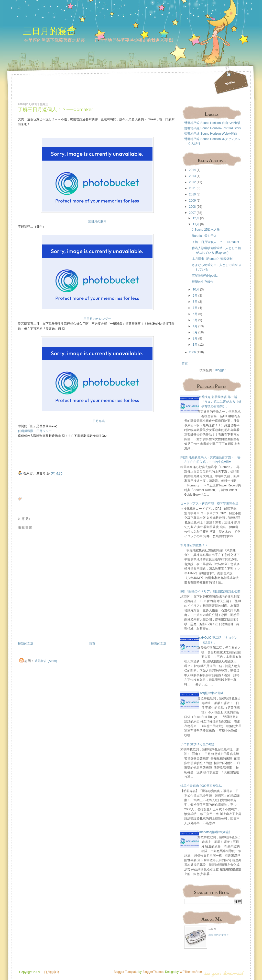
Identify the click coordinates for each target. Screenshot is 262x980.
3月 (195, 332)
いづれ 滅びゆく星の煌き (198, 744)
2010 (193, 194)
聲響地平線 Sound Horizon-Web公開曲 (211, 134)
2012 (193, 182)
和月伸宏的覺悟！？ (194, 545)
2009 (193, 201)
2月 (195, 339)
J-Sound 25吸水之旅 (206, 230)
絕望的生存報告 (203, 282)
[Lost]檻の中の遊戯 (210, 693)
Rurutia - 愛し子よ (204, 236)
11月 (196, 224)
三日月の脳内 (97, 221)
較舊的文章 (159, 644)
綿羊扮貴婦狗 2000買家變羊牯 (201, 786)
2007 (193, 213)
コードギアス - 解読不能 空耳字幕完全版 (209, 504)
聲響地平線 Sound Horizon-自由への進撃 (212, 123)
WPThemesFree (191, 972)
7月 (195, 308)
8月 (195, 302)
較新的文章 (26, 644)
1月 (195, 345)
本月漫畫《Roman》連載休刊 (212, 259)
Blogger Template (125, 972)
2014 (193, 170)
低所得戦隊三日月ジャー (35, 431)
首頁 (92, 644)
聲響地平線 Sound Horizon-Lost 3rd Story (212, 128)
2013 (193, 176)
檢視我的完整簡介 (219, 935)
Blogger (220, 370)
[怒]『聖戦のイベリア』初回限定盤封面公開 (210, 591)
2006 (193, 352)
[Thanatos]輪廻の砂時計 (214, 832)
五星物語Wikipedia (205, 276)
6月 (195, 314)
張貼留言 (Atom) (46, 661)
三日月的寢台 (49, 31)
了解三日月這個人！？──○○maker (56, 109)
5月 (195, 320)
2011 (193, 188)
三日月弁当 (97, 421)
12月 (196, 218)
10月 (196, 289)
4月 (195, 326)
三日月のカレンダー (97, 319)
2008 (193, 207)
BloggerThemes (153, 972)
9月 (195, 296)
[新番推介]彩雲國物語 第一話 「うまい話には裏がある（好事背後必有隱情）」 (219, 402)
